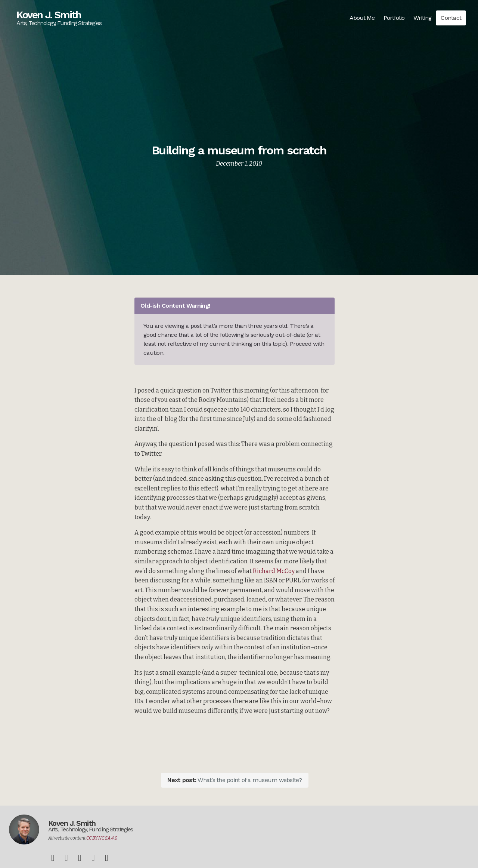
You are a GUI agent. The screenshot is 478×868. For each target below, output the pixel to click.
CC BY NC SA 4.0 (102, 838)
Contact (451, 18)
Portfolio (394, 18)
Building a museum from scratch (239, 150)
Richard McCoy (274, 571)
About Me (362, 18)
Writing (422, 18)
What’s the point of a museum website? (235, 780)
